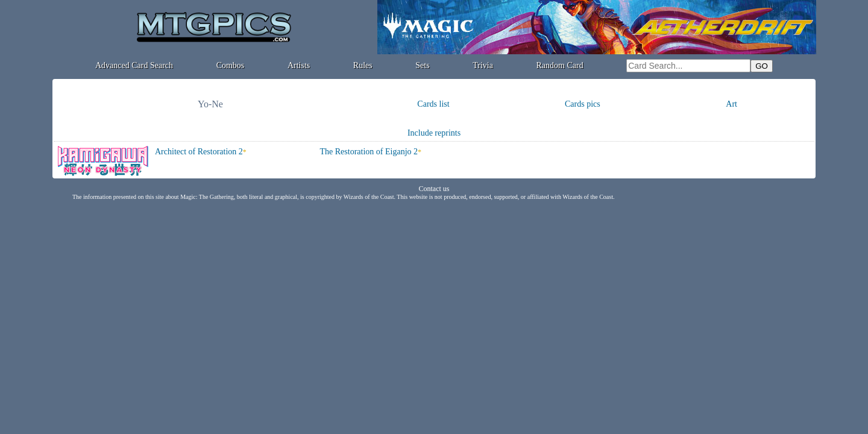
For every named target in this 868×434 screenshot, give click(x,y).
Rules (363, 65)
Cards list (433, 104)
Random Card (560, 65)
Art (731, 104)
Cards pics (583, 104)
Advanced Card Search (134, 65)
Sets (422, 65)
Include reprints (434, 133)
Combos (231, 65)
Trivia (483, 65)
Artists (299, 65)
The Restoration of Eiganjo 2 (369, 152)
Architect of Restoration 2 (199, 152)
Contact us (434, 189)
